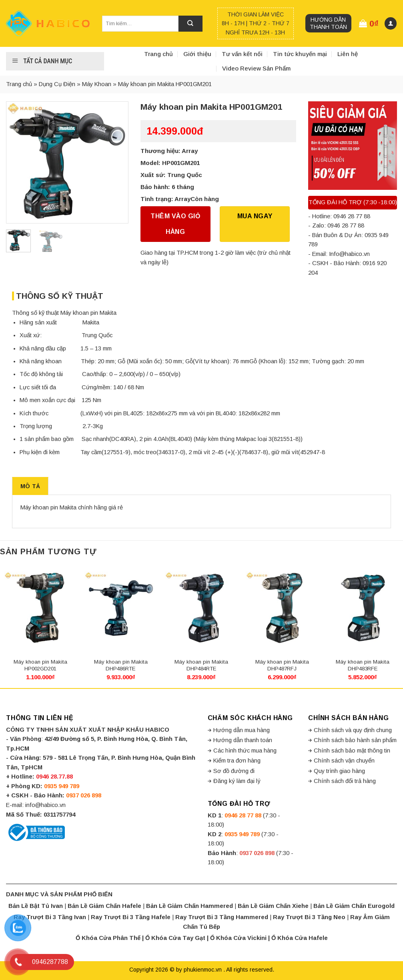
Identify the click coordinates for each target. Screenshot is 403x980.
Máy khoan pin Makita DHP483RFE (363, 665)
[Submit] (190, 24)
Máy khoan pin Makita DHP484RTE (201, 665)
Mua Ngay (255, 216)
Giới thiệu (197, 54)
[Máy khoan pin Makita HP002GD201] (40, 608)
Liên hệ (348, 54)
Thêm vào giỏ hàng (175, 224)
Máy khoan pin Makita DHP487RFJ (282, 665)
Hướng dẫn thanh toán (328, 23)
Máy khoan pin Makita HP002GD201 (40, 665)
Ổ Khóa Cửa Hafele (300, 938)
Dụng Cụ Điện (57, 84)
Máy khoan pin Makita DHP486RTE (121, 665)
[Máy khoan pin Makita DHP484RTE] (201, 608)
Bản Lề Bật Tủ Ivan (36, 906)
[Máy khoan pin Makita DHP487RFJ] (282, 608)
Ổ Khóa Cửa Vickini (238, 938)
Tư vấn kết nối (242, 54)
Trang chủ (158, 54)
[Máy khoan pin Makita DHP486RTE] (121, 608)
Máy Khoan (97, 84)
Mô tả (30, 486)
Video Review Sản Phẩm (256, 68)
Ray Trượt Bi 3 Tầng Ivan (50, 917)
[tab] (30, 486)
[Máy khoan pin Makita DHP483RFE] (363, 608)
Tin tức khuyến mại (300, 54)
